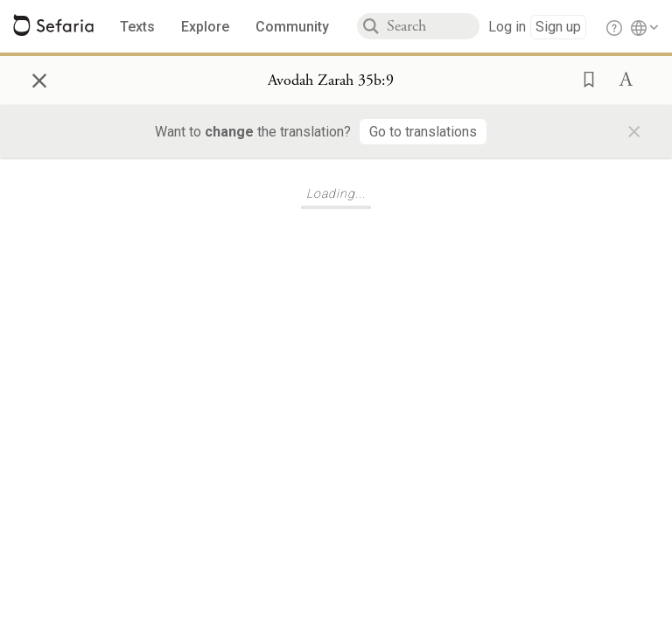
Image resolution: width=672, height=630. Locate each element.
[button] (584, 78)
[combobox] (433, 26)
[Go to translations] (423, 132)
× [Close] (39, 78)
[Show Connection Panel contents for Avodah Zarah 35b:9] (331, 80)
